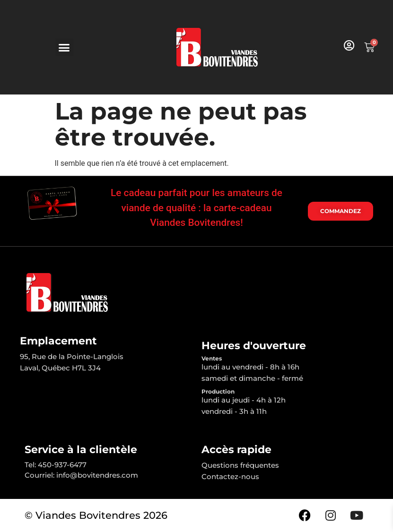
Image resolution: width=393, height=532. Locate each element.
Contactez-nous (230, 476)
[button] (64, 47)
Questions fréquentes (240, 465)
